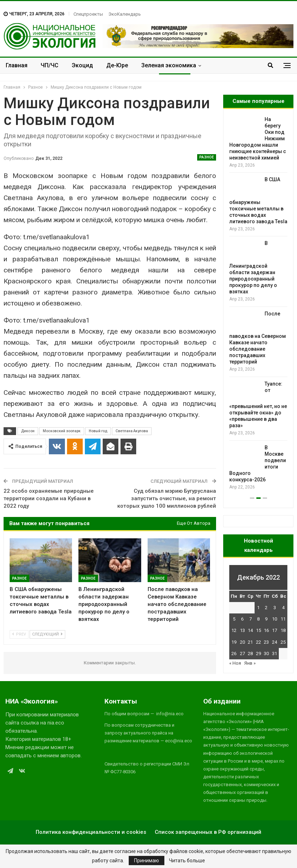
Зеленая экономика (169, 65)
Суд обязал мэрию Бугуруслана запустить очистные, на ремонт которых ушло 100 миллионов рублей (167, 498)
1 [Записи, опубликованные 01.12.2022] (258, 608)
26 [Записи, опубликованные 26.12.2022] (234, 653)
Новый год (98, 431)
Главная (17, 65)
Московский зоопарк (62, 431)
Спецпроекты (88, 14)
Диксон (28, 431)
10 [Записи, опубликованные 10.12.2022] (275, 619)
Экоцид (82, 65)
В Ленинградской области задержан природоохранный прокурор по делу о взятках (253, 267)
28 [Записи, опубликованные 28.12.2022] (250, 653)
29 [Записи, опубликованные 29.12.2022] (258, 653)
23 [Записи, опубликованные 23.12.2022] (266, 642)
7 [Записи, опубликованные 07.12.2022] (250, 619)
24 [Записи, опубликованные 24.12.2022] (275, 642)
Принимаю (147, 861)
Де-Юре (117, 65)
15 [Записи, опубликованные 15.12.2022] (258, 630)
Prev (19, 634)
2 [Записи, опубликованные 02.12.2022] (266, 608)
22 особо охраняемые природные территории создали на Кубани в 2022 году (49, 498)
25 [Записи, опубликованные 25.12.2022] (283, 642)
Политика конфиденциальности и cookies (91, 832)
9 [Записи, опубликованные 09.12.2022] (266, 619)
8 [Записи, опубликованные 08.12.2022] (258, 619)
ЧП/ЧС (50, 65)
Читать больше (187, 861)
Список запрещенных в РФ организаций (208, 832)
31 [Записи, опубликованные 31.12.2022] (275, 653)
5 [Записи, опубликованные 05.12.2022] (234, 619)
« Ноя (235, 663)
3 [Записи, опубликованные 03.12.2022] (275, 608)
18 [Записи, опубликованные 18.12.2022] (283, 630)
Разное (207, 157)
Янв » (250, 663)
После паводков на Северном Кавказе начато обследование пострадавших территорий (258, 338)
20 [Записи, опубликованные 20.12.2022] (242, 642)
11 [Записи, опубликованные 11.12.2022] (283, 619)
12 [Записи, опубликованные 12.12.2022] (234, 630)
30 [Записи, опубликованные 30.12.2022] (266, 653)
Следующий (47, 634)
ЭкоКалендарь (125, 14)
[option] (258, 303)
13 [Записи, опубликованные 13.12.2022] (242, 630)
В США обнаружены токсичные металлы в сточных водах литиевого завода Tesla (258, 200)
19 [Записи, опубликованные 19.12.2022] (234, 642)
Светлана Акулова (132, 431)
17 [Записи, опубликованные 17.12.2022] (275, 630)
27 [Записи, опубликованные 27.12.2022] (242, 653)
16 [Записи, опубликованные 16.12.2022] (266, 630)
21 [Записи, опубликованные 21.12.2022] (250, 642)
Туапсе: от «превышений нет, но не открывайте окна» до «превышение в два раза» (258, 405)
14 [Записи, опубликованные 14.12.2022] (250, 630)
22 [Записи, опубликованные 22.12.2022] (258, 642)
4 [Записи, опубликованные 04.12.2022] (283, 608)
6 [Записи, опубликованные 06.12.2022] (242, 619)
